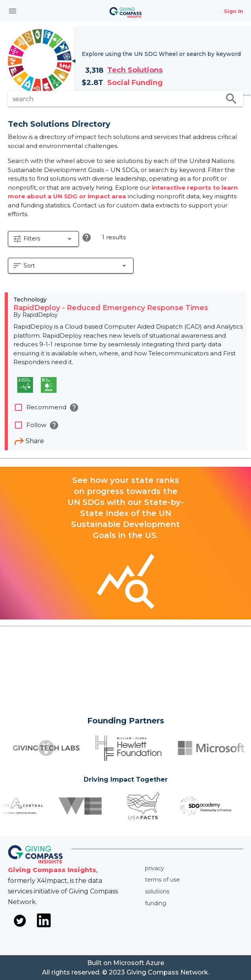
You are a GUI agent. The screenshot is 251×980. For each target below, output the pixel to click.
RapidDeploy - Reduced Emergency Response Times (111, 308)
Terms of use (162, 880)
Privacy (155, 868)
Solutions (157, 891)
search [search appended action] (231, 99)
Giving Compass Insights (52, 870)
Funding (156, 903)
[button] (43, 239)
